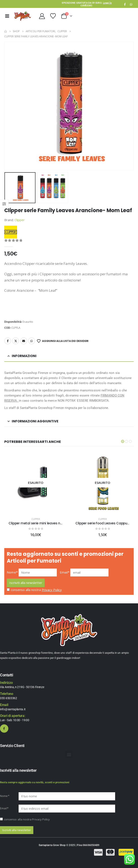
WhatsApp (131, 4)
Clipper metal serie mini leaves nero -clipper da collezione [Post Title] (54, 523)
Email (24, 341)
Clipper (20, 220)
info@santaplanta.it (13, 709)
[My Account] (42, 16)
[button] (123, 441)
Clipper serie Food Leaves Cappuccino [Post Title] (106, 523)
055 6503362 (9, 698)
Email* (65, 572)
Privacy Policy (52, 590)
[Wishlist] (53, 16)
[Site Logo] (23, 16)
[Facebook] (125, 4)
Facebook (8, 341)
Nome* (12, 572)
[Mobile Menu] (7, 16)
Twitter (16, 341)
